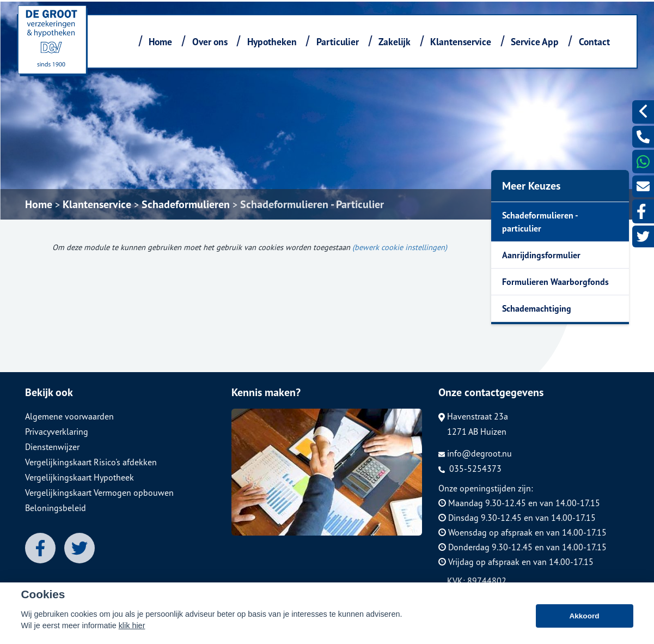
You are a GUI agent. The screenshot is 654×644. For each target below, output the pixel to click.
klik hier (132, 627)
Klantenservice (461, 42)
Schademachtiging (537, 308)
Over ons (210, 42)
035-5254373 (470, 469)
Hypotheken (272, 42)
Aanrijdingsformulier (541, 255)
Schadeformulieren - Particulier (312, 204)
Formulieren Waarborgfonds (555, 282)
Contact (594, 42)
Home (160, 42)
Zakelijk (395, 42)
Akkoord (584, 618)
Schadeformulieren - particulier (540, 222)
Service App (535, 42)
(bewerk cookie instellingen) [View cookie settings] (400, 247)
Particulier (338, 42)
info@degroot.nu (475, 453)
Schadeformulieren (186, 204)
